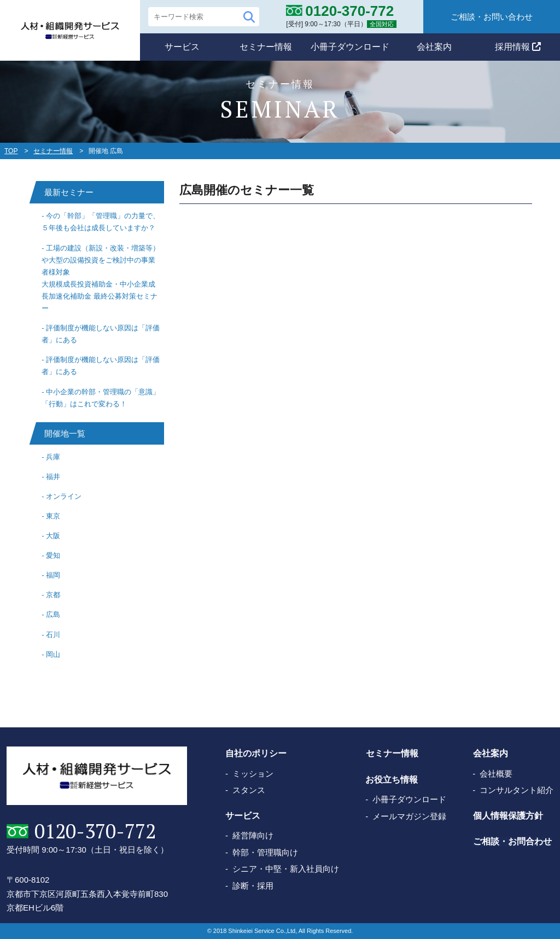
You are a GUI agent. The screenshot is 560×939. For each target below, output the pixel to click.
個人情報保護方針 (507, 816)
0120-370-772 (95, 831)
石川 (53, 635)
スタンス (249, 790)
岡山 (53, 654)
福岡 (53, 575)
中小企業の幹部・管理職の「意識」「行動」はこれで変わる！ (101, 398)
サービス (182, 47)
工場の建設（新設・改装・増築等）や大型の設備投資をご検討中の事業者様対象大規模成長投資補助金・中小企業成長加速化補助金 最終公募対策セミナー (101, 278)
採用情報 (518, 47)
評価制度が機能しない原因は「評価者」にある (101, 334)
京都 (53, 595)
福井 (53, 477)
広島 (53, 614)
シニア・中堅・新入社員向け (286, 869)
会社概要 (496, 774)
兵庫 (53, 457)
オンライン (64, 496)
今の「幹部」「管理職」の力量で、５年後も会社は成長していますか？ (101, 222)
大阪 (53, 536)
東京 (53, 516)
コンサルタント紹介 (517, 790)
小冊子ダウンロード (350, 47)
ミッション (253, 774)
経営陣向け (253, 835)
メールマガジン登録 (409, 816)
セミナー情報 (266, 47)
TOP (11, 151)
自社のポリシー (256, 754)
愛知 (53, 555)
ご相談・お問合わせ (512, 841)
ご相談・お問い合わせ (492, 17)
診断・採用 (253, 886)
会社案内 (434, 47)
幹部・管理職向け (265, 852)
